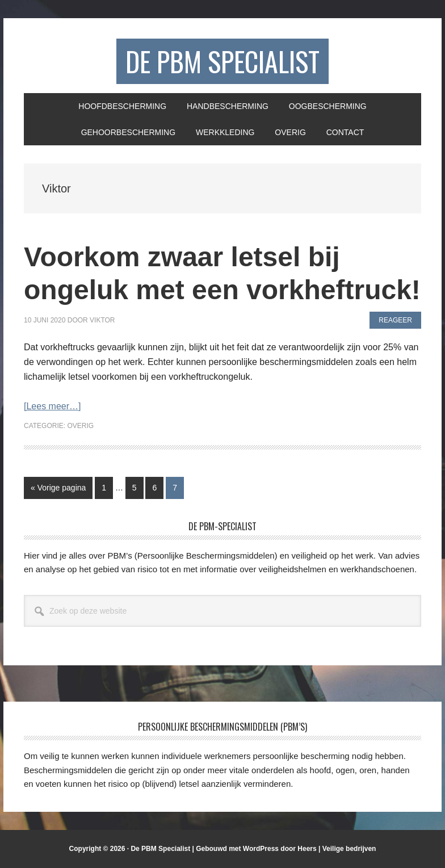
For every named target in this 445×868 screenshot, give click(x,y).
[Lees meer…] (52, 406)
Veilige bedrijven (349, 849)
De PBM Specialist (222, 61)
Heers (307, 849)
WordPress (261, 849)
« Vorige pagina (58, 490)
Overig (80, 426)
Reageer (395, 320)
